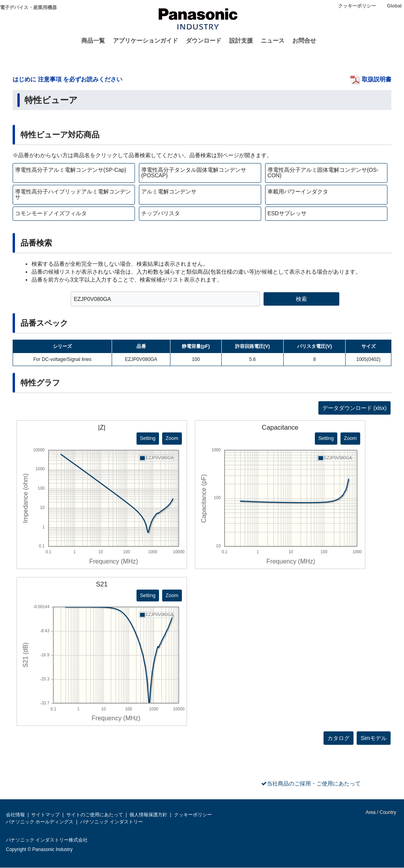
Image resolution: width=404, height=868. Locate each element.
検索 (301, 299)
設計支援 (241, 40)
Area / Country (380, 812)
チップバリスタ (161, 213)
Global (394, 6)
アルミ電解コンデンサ (169, 192)
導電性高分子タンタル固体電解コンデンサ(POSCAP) (194, 173)
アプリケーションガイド (145, 40)
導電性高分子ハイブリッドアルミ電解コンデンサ (73, 194)
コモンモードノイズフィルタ (51, 213)
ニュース (273, 40)
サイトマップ (45, 815)
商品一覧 (93, 40)
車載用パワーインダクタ (298, 192)
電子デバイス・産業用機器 (28, 8)
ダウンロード (204, 40)
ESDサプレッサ (287, 213)
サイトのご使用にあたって (95, 815)
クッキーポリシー (357, 6)
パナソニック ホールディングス (40, 822)
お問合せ (304, 40)
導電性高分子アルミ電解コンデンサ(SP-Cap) (71, 170)
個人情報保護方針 (148, 815)
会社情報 (15, 815)
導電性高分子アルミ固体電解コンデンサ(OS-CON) (323, 173)
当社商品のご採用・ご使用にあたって (314, 783)
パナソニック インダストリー (111, 822)
